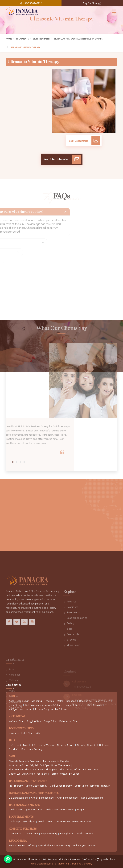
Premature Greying (32, 749)
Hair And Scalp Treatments (28, 781)
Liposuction (15, 833)
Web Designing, (40, 863)
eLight (81, 809)
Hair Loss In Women (42, 745)
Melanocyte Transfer (84, 845)
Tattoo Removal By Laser (65, 774)
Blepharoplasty (49, 833)
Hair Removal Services (24, 805)
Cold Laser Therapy (61, 786)
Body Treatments (21, 817)
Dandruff (14, 749)
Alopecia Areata (65, 745)
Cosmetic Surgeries (23, 829)
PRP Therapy (16, 786)
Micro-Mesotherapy (36, 786)
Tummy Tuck (31, 833)
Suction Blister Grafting (22, 845)
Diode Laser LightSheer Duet (25, 809)
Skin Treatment (41, 39)
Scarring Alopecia (87, 745)
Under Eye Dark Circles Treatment (28, 774)
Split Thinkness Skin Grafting (54, 845)
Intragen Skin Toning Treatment (74, 821)
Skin (12, 757)
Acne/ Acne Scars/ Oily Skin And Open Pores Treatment (39, 765)
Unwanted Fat (17, 733)
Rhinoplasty (66, 833)
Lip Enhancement (19, 798)
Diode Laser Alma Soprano (60, 809)
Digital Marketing (59, 863)
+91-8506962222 (31, 3)
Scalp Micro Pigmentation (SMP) (92, 786)
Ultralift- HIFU (46, 821)
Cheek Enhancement (43, 798)
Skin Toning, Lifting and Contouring (79, 769)
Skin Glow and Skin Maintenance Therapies (78, 39)
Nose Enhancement (92, 798)
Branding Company (82, 863)
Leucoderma (18, 841)
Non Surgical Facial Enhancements (34, 793)
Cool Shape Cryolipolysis (22, 821)
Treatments (22, 39)
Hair (12, 741)
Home (9, 39)
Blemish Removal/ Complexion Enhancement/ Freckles (39, 761)
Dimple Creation (85, 833)
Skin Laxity (34, 733)
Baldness (104, 745)
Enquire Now (92, 3)
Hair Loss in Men (18, 745)
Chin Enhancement (68, 798)
